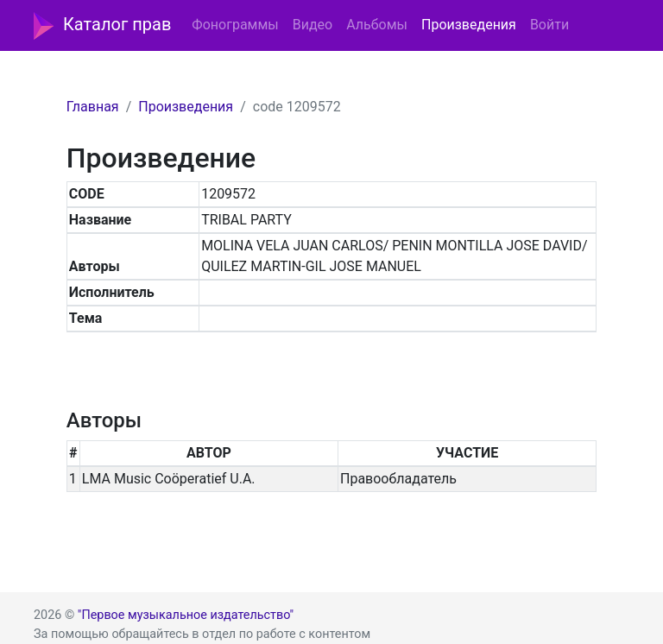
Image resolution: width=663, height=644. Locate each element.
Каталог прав (102, 26)
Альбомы (377, 25)
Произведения (469, 25)
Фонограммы (235, 25)
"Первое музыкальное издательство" (186, 615)
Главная (93, 107)
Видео (313, 25)
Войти (549, 25)
